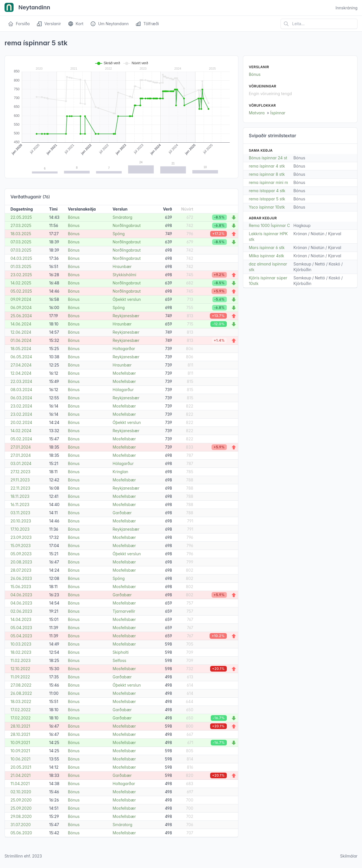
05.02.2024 (21, 439)
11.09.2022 (20, 677)
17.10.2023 (20, 529)
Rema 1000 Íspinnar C (270, 225)
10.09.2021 (20, 742)
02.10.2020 (21, 792)
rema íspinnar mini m (269, 182)
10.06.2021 (20, 759)
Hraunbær (122, 266)
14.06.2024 (21, 324)
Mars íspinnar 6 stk (267, 247)
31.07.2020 (21, 825)
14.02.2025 (21, 283)
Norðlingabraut (127, 225)
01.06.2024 (21, 340)
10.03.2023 (21, 644)
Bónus (74, 217)
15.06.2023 (21, 587)
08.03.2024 (21, 390)
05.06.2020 (21, 833)
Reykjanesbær (126, 316)
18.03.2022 (21, 701)
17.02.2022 (21, 710)
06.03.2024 (21, 398)
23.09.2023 (21, 537)
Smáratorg (122, 217)
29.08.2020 (21, 816)
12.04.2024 (21, 373)
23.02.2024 (21, 406)
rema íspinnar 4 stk (267, 166)
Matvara (257, 113)
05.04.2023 (21, 628)
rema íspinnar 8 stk (267, 174)
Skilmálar (349, 856)
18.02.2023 (21, 652)
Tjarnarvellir (124, 611)
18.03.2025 (21, 234)
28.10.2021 (20, 726)
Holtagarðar (124, 349)
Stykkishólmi (124, 275)
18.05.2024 (21, 349)
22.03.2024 (21, 381)
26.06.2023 (21, 578)
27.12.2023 (20, 472)
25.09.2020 (21, 800)
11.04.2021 (20, 784)
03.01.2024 (21, 463)
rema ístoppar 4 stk (267, 191)
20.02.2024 (21, 422)
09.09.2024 (21, 299)
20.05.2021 (21, 767)
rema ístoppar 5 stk (267, 199)
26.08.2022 (21, 693)
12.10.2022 (20, 669)
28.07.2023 (21, 570)
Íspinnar (278, 113)
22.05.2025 (21, 217)
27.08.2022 (21, 685)
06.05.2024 (21, 357)
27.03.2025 (21, 225)
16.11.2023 (20, 504)
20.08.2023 (21, 562)
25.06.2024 (21, 316)
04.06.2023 (21, 595)
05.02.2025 (21, 291)
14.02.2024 (21, 431)
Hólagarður (123, 390)
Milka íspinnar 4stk (267, 256)
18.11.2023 (20, 496)
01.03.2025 (21, 266)
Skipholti (121, 652)
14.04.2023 (21, 619)
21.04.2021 (21, 775)
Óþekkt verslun (127, 299)
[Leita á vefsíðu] (319, 24)
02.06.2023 (21, 611)
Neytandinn (27, 8)
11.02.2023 (21, 660)
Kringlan (120, 472)
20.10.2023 (21, 521)
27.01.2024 (21, 447)
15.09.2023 (21, 546)
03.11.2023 (20, 513)
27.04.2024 (21, 365)
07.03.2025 (21, 242)
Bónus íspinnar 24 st (268, 158)
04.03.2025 (21, 258)
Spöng (119, 234)
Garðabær (122, 513)
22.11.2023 (20, 488)
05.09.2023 (21, 554)
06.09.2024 (21, 307)
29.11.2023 (20, 480)
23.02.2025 (21, 275)
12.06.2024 (21, 332)
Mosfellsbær (124, 373)
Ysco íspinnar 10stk (267, 207)
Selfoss (119, 660)
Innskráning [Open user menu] (346, 8)
